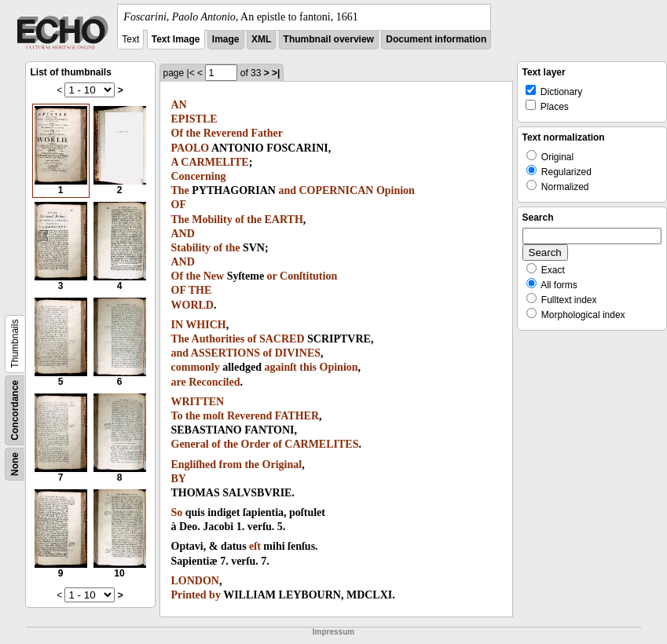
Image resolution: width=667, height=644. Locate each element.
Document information (436, 39)
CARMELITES (321, 444)
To (177, 416)
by (215, 595)
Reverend (226, 133)
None (15, 464)
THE (200, 290)
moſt (213, 416)
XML (261, 39)
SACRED (282, 339)
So (177, 512)
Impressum (333, 632)
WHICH (205, 325)
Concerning (199, 176)
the (194, 133)
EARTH (284, 220)
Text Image (176, 39)
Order (256, 444)
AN (179, 105)
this (308, 367)
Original (282, 465)
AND (183, 234)
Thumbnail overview (329, 39)
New (214, 276)
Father (267, 133)
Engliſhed (194, 465)
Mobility (212, 220)
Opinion (396, 190)
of (240, 220)
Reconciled (214, 382)
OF (179, 205)
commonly (196, 367)
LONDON (195, 581)
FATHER (297, 416)
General (190, 444)
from (231, 465)
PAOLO (191, 148)
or (272, 276)
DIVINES (298, 353)
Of (178, 133)
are (179, 382)
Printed (189, 595)
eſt (255, 546)
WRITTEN (198, 402)
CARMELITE (214, 162)
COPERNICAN (336, 190)
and (287, 190)
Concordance (15, 410)
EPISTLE (194, 119)
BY (179, 479)
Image (226, 39)
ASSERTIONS (225, 353)
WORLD (192, 305)
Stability (191, 248)
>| (276, 73)
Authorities (218, 339)
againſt (281, 367)
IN (178, 325)
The (180, 190)
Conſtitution (308, 276)
